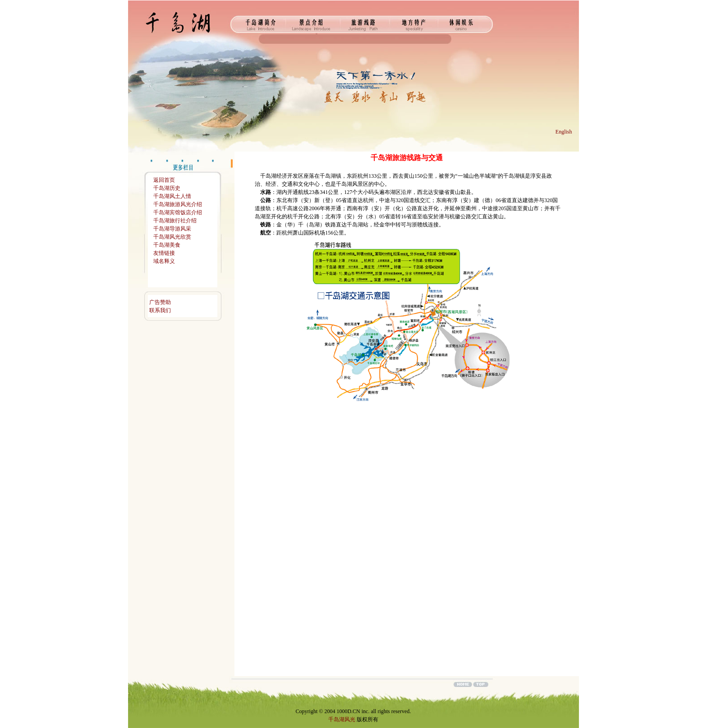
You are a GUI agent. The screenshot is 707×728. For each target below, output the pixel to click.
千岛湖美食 (167, 245)
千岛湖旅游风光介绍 (178, 204)
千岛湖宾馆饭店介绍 (178, 212)
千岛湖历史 (167, 188)
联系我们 (160, 310)
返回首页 (164, 180)
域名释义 (164, 261)
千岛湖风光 (342, 719)
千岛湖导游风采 (172, 229)
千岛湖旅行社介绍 (175, 221)
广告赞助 (160, 302)
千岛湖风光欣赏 (172, 237)
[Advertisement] (181, 466)
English (564, 132)
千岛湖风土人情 (172, 196)
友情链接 (164, 253)
